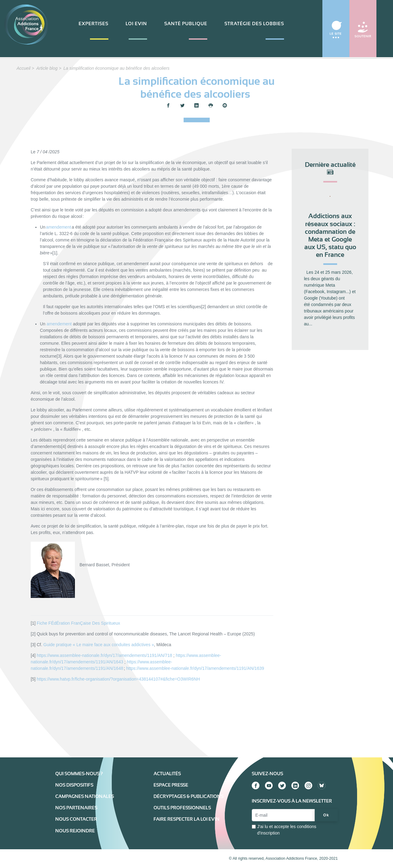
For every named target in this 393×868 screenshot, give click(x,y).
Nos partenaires (76, 808)
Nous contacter (76, 819)
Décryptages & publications (189, 796)
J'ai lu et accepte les (287, 830)
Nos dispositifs (74, 785)
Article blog (47, 68)
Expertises (93, 24)
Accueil (23, 68)
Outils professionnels (182, 808)
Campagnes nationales (85, 796)
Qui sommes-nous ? (79, 774)
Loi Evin (136, 24)
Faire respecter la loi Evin (187, 819)
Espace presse (171, 785)
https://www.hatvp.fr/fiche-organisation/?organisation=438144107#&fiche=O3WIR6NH (118, 679)
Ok (326, 815)
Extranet (93, 858)
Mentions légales (70, 858)
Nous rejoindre (75, 831)
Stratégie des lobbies (254, 24)
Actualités (167, 774)
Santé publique (186, 24)
